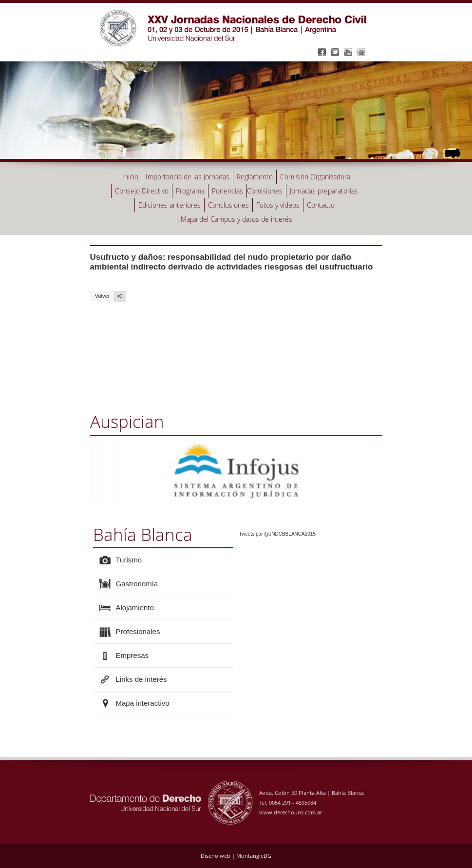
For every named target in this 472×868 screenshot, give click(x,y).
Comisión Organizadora (315, 177)
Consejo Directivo (142, 191)
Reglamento (255, 177)
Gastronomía (137, 584)
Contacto (321, 205)
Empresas (132, 655)
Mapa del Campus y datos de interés (236, 219)
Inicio (130, 177)
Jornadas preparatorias (324, 191)
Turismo (129, 560)
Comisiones (265, 191)
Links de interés (142, 679)
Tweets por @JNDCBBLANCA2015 (277, 534)
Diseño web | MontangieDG (236, 856)
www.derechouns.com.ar (291, 812)
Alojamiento (135, 608)
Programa (190, 191)
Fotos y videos (278, 205)
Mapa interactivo (143, 703)
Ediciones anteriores (170, 205)
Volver (110, 296)
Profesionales (138, 631)
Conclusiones (228, 205)
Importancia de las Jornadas (188, 177)
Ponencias (227, 191)
